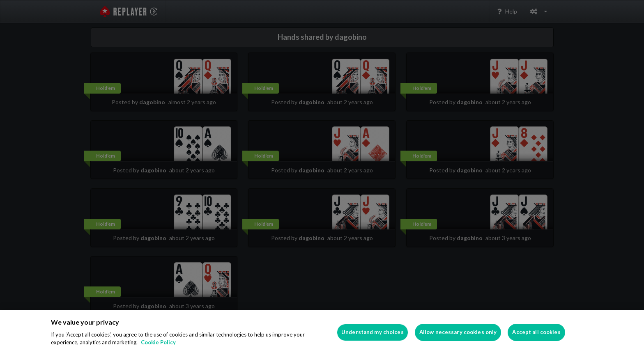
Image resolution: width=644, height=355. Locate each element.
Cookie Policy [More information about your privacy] (158, 342)
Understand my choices (373, 332)
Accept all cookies (536, 332)
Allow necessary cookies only (458, 332)
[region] (322, 332)
